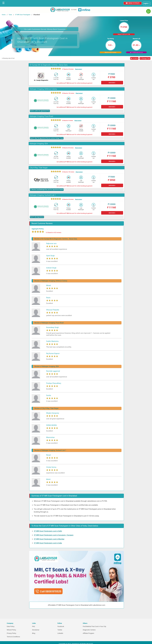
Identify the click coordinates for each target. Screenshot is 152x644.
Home (4, 15)
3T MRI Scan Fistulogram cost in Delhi (48, 531)
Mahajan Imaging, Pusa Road (41, 116)
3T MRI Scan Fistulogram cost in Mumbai (49, 539)
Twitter (60, 630)
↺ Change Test (145, 58)
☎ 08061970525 (133, 3)
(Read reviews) (78, 69)
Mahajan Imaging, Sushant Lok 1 (43, 195)
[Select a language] (147, 4)
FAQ (33, 626)
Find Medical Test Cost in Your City (94, 626)
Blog (34, 633)
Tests (10, 15)
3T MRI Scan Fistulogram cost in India (48, 543)
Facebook (61, 626)
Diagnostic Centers (89, 630)
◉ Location (134, 58)
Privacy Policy (11, 633)
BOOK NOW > (112, 83)
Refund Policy (11, 630)
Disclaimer (36, 630)
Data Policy (11, 626)
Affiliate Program (88, 633)
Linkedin (60, 633)
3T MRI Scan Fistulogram (23, 15)
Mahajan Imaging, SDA (39, 144)
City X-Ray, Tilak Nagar (39, 168)
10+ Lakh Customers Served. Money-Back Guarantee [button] (45, 29)
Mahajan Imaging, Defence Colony (43, 89)
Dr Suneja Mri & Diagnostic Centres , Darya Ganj (49, 65)
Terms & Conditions (13, 637)
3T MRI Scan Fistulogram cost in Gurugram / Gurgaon (54, 535)
